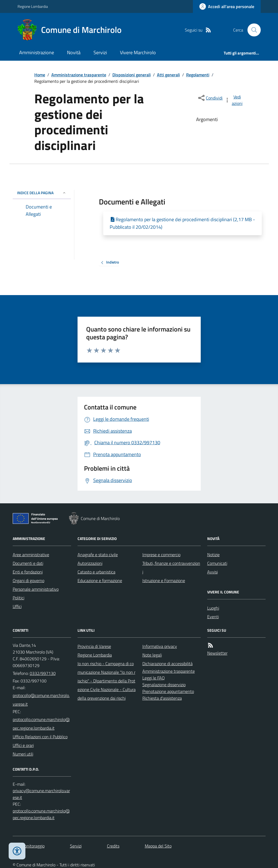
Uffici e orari (23, 745)
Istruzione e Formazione (164, 580)
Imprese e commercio (161, 555)
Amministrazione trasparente (79, 75)
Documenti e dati (28, 563)
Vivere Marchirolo (138, 52)
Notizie (213, 555)
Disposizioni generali (132, 75)
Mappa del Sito (158, 846)
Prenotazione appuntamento (168, 691)
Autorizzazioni (90, 563)
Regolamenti (198, 75)
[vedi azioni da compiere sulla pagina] (234, 100)
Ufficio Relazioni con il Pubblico (40, 737)
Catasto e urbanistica (96, 572)
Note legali (152, 655)
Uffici (17, 606)
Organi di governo (29, 580)
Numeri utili (23, 754)
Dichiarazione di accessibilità (168, 664)
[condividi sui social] (210, 98)
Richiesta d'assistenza (162, 698)
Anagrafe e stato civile (98, 555)
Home (40, 75)
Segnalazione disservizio (164, 685)
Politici (19, 598)
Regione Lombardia (33, 6)
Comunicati (217, 563)
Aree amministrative (31, 555)
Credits (113, 846)
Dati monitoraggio (29, 846)
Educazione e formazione (100, 580)
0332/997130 (43, 673)
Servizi (100, 52)
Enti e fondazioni (28, 572)
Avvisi (212, 572)
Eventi (213, 617)
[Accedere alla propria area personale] (227, 6)
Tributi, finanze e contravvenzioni (171, 568)
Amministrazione (37, 52)
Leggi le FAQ (154, 678)
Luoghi (213, 608)
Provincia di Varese (94, 646)
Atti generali (168, 75)
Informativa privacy (160, 646)
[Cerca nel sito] (252, 30)
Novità (74, 52)
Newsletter (217, 653)
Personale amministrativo (36, 589)
